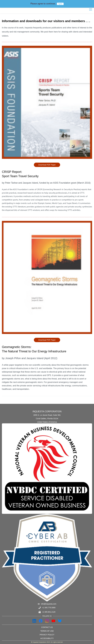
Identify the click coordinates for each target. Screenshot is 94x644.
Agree (60, 4)
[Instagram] (47, 621)
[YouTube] (53, 621)
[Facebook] (41, 621)
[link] (47, 48)
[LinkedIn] (34, 621)
